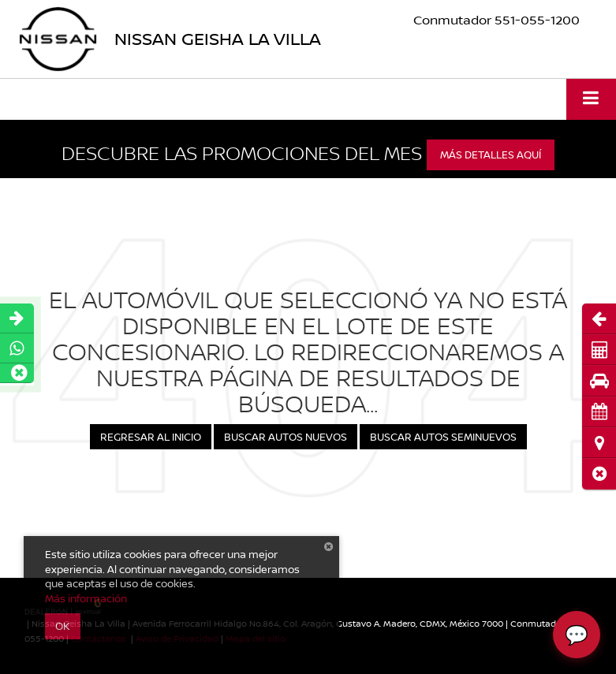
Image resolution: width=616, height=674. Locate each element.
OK (63, 626)
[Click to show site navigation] (591, 99)
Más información (86, 598)
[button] (599, 473)
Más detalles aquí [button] (491, 155)
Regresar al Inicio (151, 437)
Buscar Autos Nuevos (286, 437)
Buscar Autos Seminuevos (443, 437)
